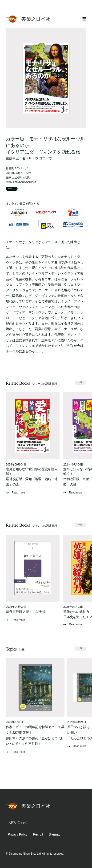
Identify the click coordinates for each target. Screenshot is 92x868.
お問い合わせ (17, 822)
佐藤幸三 (12, 158)
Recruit (38, 834)
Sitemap (54, 834)
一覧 (80, 383)
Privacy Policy (18, 834)
